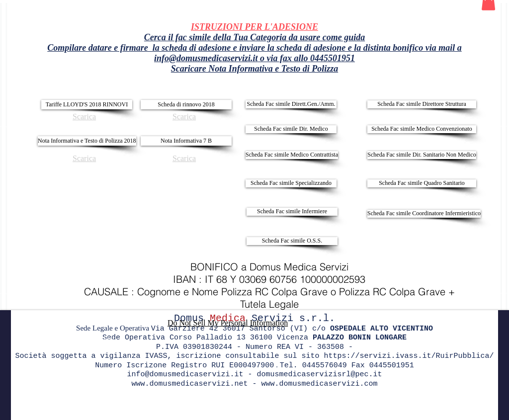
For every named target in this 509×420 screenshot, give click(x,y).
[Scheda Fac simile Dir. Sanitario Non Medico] (422, 155)
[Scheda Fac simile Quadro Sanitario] (422, 183)
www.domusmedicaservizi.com (320, 384)
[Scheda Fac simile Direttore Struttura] (422, 104)
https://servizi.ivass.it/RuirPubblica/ (409, 356)
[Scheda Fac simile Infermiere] (292, 212)
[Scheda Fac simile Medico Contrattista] (292, 155)
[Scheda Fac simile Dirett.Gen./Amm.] (291, 104)
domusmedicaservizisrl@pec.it (320, 375)
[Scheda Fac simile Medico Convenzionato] (422, 129)
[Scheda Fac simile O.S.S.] (292, 241)
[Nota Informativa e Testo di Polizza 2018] (87, 141)
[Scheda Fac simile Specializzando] (291, 183)
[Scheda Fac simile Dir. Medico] (291, 129)
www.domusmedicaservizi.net (189, 384)
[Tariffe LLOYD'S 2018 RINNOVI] (87, 105)
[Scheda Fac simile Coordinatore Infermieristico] (424, 214)
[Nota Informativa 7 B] (186, 141)
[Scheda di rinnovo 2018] (186, 105)
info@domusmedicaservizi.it (206, 58)
